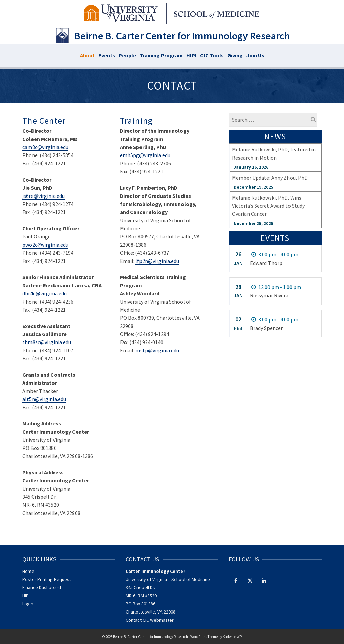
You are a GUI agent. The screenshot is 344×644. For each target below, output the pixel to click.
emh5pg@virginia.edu (145, 155)
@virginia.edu (50, 399)
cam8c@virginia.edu (45, 147)
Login (28, 604)
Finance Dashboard (42, 587)
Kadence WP (232, 637)
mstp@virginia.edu (157, 350)
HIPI (26, 596)
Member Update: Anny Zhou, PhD (270, 178)
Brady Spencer (266, 328)
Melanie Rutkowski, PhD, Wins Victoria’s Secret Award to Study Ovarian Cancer (268, 206)
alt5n (29, 399)
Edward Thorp (266, 263)
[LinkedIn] (264, 580)
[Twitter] (250, 580)
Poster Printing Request (47, 579)
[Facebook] (236, 580)
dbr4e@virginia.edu (45, 293)
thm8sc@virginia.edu (47, 342)
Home (28, 571)
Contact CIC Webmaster (150, 620)
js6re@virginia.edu (44, 196)
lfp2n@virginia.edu (157, 261)
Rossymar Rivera (269, 295)
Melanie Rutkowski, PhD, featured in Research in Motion (274, 153)
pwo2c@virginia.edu (45, 245)
